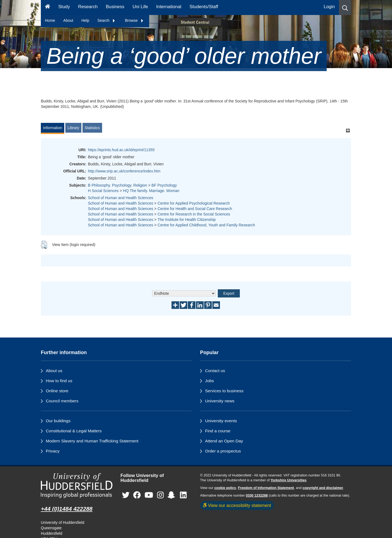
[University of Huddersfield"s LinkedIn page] (183, 495)
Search (106, 20)
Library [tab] (73, 128)
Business (115, 7)
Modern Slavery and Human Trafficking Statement (92, 441)
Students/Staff (204, 7)
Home (50, 20)
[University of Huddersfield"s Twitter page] (126, 495)
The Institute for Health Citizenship (186, 220)
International (169, 7)
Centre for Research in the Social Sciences (194, 214)
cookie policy (225, 488)
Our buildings (58, 421)
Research (88, 7)
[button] (345, 7)
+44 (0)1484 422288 (67, 509)
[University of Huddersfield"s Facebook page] (137, 495)
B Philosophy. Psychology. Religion (117, 185)
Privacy (53, 451)
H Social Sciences (103, 191)
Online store (57, 391)
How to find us (59, 381)
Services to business (224, 391)
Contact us (215, 371)
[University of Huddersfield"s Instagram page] (160, 495)
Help (85, 20)
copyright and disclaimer (323, 488)
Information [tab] (53, 128)
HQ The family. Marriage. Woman (151, 191)
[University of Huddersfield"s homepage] (77, 486)
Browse (134, 20)
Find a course (218, 431)
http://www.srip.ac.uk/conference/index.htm (124, 171)
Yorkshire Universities (289, 480)
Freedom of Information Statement (266, 488)
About (68, 20)
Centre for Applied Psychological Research (194, 203)
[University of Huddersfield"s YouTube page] (149, 495)
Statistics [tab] (92, 128)
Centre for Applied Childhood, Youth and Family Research (206, 225)
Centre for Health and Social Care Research (195, 209)
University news (220, 401)
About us (54, 371)
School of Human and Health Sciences (121, 198)
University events (221, 421)
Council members (62, 401)
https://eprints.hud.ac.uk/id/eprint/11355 (121, 150)
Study (64, 7)
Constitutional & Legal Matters (74, 431)
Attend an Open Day (224, 441)
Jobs (209, 381)
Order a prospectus (223, 451)
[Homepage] (48, 7)
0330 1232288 (257, 496)
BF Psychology (164, 185)
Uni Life (140, 7)
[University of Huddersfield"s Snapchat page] (172, 495)
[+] (348, 130)
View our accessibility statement (237, 505)
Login (329, 7)
